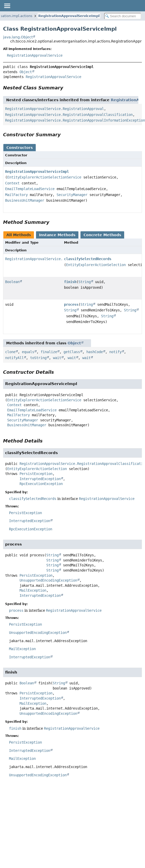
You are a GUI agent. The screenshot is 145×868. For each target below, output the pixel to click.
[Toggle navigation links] (7, 6)
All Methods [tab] (19, 235)
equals (28, 352)
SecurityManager (72, 195)
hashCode (95, 352)
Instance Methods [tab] (57, 235)
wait (57, 358)
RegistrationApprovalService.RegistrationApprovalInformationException (75, 120)
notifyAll (14, 358)
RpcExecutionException (41, 484)
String (85, 282)
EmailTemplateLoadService (30, 189)
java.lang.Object (18, 37)
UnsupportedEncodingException (48, 580)
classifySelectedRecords (88, 259)
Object (26, 72)
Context (12, 183)
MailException (33, 590)
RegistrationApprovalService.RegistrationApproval (55, 109)
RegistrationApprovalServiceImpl (69, 16)
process (71, 304)
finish (70, 282)
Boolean (12, 282)
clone (10, 352)
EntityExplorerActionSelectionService (44, 177)
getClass (72, 352)
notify (115, 352)
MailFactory (16, 195)
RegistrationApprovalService (35, 55)
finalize (49, 352)
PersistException (36, 474)
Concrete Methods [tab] (102, 235)
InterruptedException (40, 479)
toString (38, 358)
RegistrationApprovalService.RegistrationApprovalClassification (69, 115)
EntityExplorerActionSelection (96, 265)
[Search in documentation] (123, 16)
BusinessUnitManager (25, 200)
